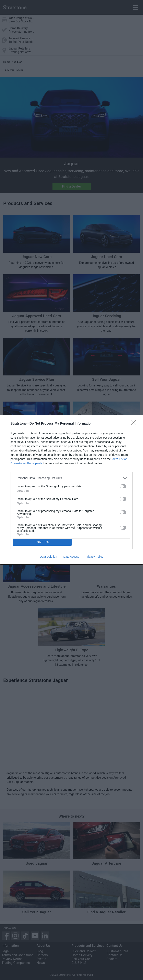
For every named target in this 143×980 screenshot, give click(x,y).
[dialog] (71, 490)
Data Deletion (49, 557)
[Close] (135, 424)
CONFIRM (42, 542)
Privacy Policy (94, 557)
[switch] (123, 486)
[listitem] (72, 478)
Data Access (71, 557)
